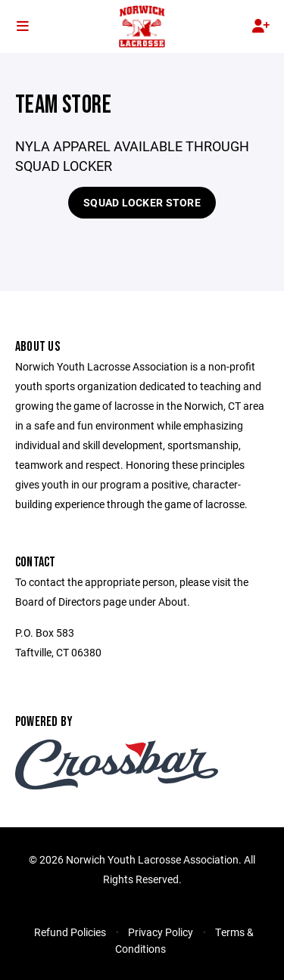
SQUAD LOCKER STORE (142, 202)
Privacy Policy (161, 932)
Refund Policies (70, 932)
